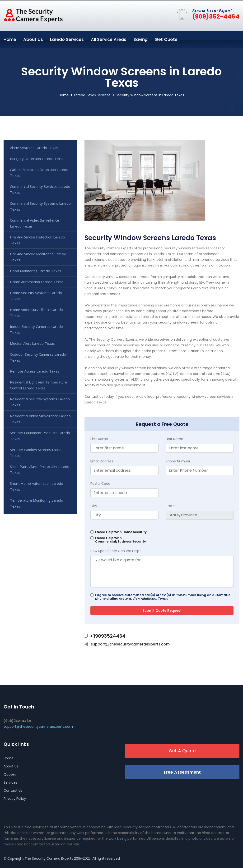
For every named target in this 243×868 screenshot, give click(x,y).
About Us (33, 39)
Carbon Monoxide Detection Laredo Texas (39, 172)
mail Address (102, 461)
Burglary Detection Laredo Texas (37, 159)
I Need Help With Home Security (121, 532)
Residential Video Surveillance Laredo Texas (40, 419)
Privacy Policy (15, 799)
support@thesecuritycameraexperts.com (130, 644)
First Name (99, 439)
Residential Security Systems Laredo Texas (40, 402)
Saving (140, 39)
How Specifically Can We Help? (116, 551)
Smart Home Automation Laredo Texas (37, 486)
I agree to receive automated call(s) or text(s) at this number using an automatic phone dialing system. (163, 597)
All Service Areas (109, 39)
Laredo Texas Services (92, 95)
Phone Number (178, 461)
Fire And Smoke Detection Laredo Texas (37, 240)
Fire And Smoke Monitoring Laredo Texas (38, 257)
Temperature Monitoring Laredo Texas (37, 503)
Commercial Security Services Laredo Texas (40, 189)
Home (10, 39)
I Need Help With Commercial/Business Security (121, 540)
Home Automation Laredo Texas (37, 282)
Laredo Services (67, 39)
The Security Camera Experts (49, 858)
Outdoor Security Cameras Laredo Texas (38, 357)
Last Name (174, 439)
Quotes (10, 774)
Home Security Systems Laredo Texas (36, 296)
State (170, 506)
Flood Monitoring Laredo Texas (36, 271)
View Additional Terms (150, 599)
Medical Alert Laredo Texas (32, 343)
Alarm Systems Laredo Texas (34, 148)
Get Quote (166, 39)
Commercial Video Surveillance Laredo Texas (35, 223)
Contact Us (13, 790)
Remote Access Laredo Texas (35, 371)
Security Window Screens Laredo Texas (37, 453)
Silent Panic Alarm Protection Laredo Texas (40, 469)
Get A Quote (182, 751)
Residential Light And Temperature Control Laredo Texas (39, 385)
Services (10, 782)
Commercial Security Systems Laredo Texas (40, 206)
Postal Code (100, 484)
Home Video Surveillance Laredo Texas (36, 313)
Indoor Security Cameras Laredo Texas (36, 329)
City (94, 506)
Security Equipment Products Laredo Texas (40, 436)
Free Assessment (182, 772)
